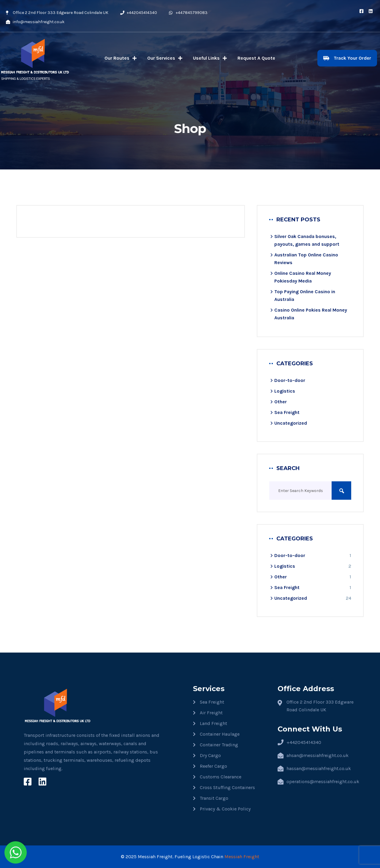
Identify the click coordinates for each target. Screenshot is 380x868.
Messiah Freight (242, 857)
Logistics (285, 391)
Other (281, 402)
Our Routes (121, 58)
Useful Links (210, 58)
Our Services (165, 58)
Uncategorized (291, 423)
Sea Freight (287, 412)
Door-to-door (290, 380)
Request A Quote (256, 58)
